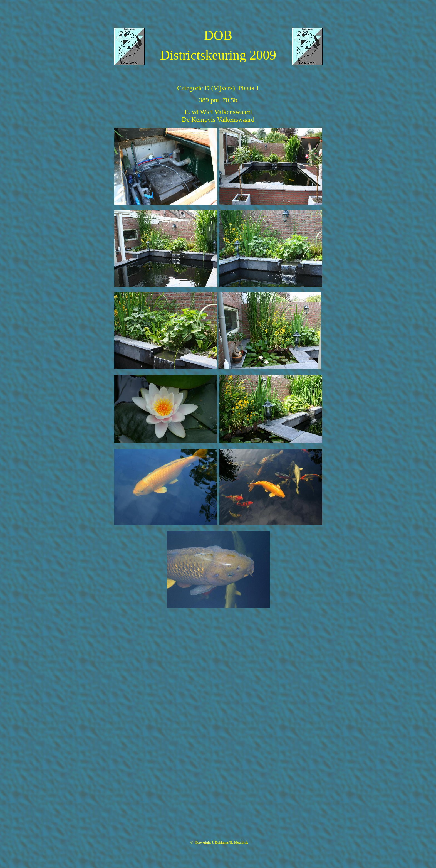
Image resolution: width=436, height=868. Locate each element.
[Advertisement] (218, 15)
